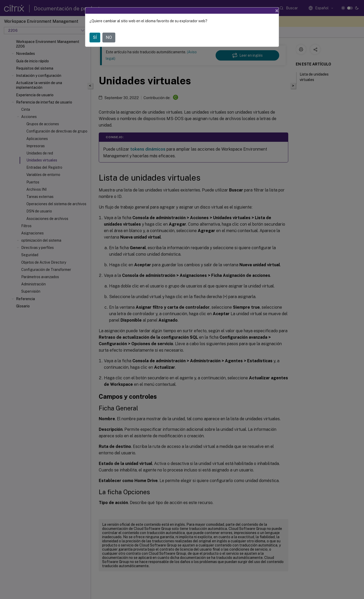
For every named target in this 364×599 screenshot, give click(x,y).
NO (109, 37)
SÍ (95, 37)
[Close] (277, 11)
